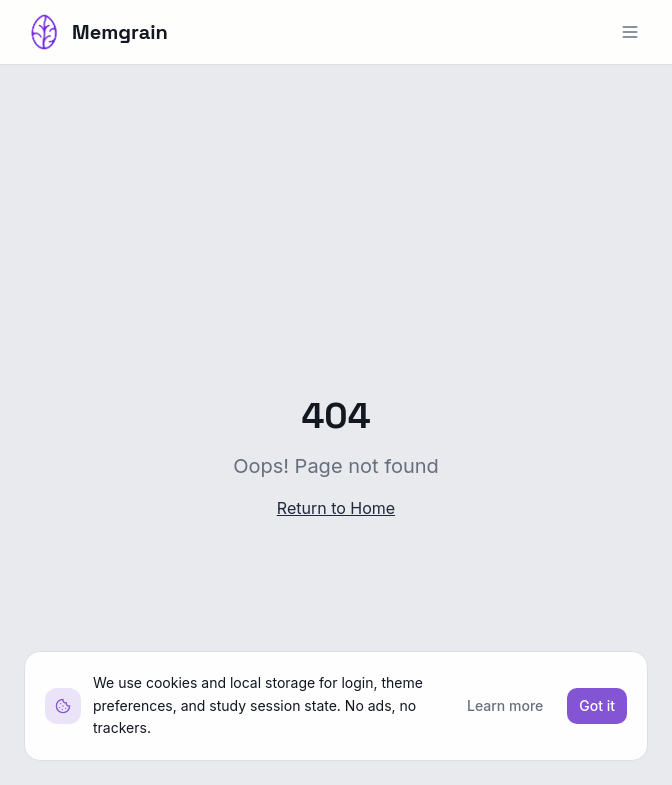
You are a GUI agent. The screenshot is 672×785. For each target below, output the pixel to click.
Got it (597, 705)
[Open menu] (630, 32)
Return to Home (336, 508)
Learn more (505, 705)
